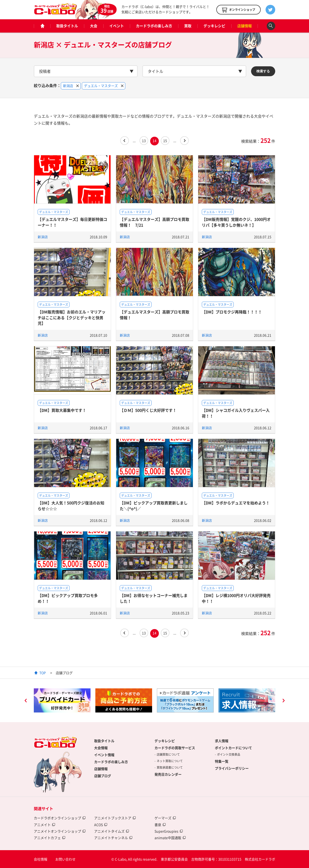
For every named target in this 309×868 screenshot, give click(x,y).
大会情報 (101, 748)
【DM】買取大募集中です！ (62, 410)
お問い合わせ (65, 859)
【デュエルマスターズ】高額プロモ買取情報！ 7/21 (154, 222)
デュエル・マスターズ (54, 212)
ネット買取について (170, 761)
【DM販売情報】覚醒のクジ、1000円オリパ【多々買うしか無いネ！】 (236, 222)
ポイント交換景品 (229, 754)
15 (165, 141)
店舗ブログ (103, 776)
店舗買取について (168, 754)
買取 (188, 26)
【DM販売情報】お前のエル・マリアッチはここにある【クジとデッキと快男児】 (72, 317)
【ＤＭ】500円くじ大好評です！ (148, 410)
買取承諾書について (170, 767)
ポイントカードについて (233, 748)
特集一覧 (222, 761)
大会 (94, 26)
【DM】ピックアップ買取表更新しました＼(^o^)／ (154, 505)
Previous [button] (26, 701)
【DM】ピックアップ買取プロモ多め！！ (68, 598)
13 (144, 141)
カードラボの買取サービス (175, 748)
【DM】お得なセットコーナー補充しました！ (154, 598)
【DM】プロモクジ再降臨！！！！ (232, 312)
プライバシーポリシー (232, 768)
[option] (62, 700)
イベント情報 (104, 755)
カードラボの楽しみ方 (154, 26)
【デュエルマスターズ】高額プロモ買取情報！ (154, 315)
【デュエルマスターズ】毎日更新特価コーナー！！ (72, 222)
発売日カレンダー (168, 774)
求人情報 (222, 741)
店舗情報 (245, 26)
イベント (117, 26)
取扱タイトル (67, 26)
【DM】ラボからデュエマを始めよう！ (236, 503)
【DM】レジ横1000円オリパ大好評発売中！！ (236, 598)
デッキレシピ (214, 26)
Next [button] (283, 701)
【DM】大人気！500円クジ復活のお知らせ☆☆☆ (71, 505)
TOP (43, 673)
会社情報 (41, 859)
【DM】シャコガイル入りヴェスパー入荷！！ (236, 413)
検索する (263, 71)
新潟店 (43, 237)
